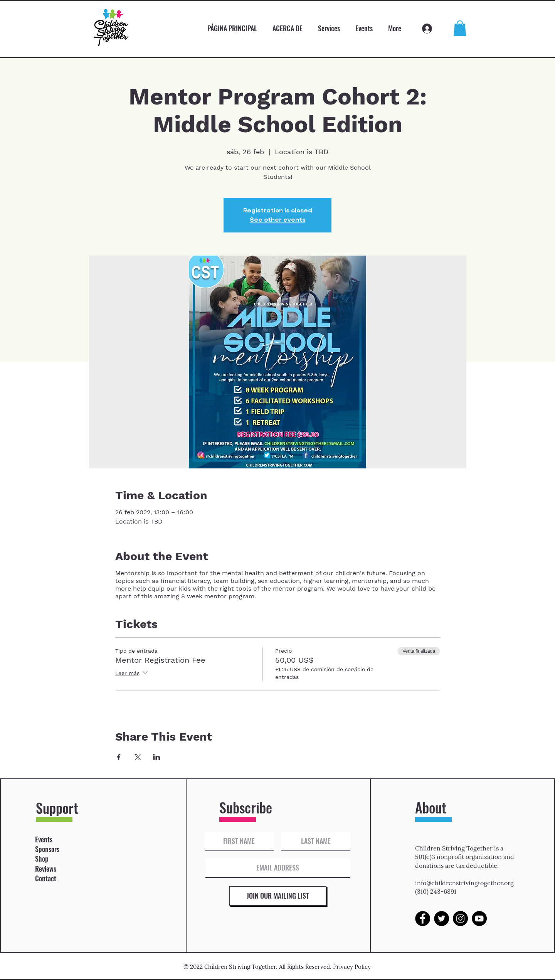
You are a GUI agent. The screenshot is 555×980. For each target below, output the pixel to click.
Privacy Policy (352, 967)
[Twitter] (441, 919)
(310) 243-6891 (436, 891)
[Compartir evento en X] (138, 757)
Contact (46, 878)
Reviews (46, 869)
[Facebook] (423, 919)
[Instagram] (460, 919)
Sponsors (47, 849)
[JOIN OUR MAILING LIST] (278, 896)
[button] (460, 28)
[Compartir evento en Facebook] (119, 757)
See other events (278, 220)
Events (44, 839)
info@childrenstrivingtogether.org (464, 883)
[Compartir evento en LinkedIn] (157, 757)
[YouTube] (479, 919)
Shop (42, 859)
